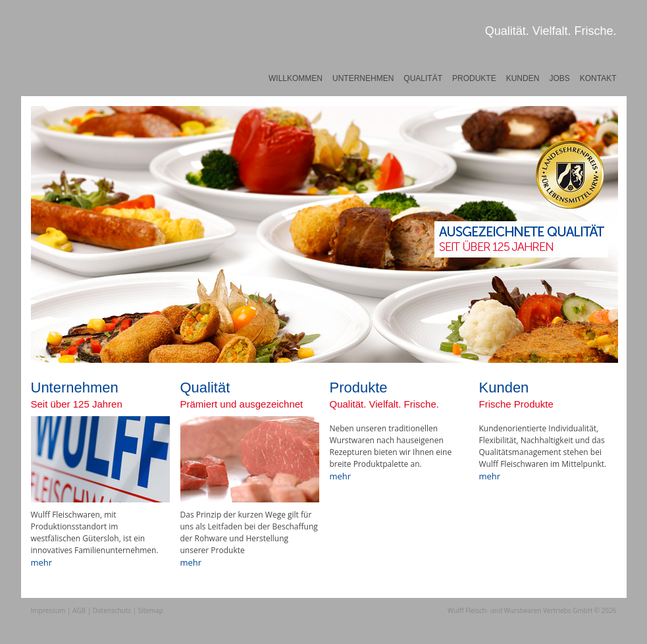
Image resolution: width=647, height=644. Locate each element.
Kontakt (598, 78)
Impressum (48, 610)
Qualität (423, 78)
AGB (79, 610)
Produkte (474, 78)
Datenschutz (112, 610)
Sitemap (151, 610)
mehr (42, 562)
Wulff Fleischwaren (80, 63)
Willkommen (296, 78)
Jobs (559, 78)
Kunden (523, 78)
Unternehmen (363, 78)
